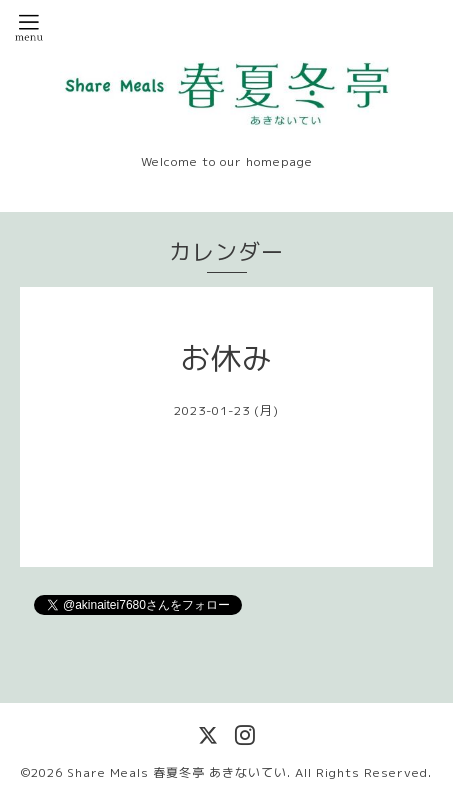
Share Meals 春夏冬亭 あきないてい (177, 772)
